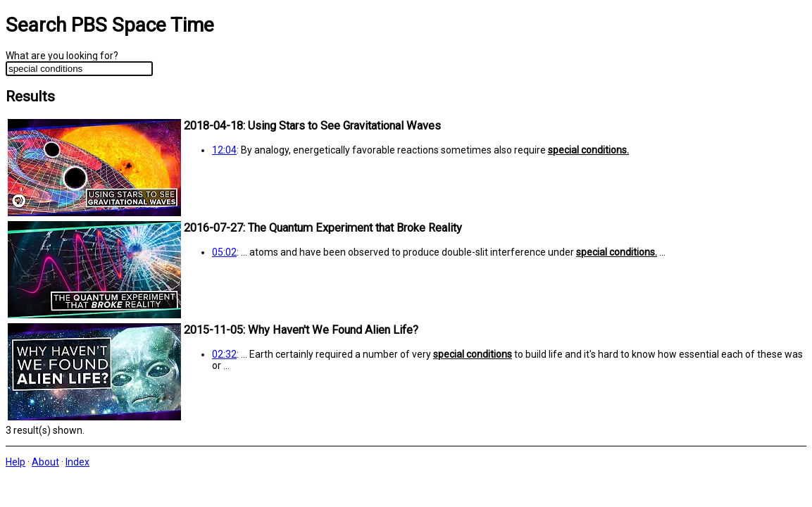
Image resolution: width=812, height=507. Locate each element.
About (45, 462)
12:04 (224, 150)
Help (15, 462)
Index (77, 462)
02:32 (224, 354)
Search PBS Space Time (110, 25)
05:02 (224, 252)
